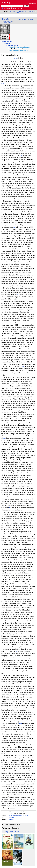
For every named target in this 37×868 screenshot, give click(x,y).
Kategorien (32, 11)
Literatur (6, 19)
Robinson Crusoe (13, 45)
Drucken (33, 16)
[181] (16, 651)
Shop (18, 13)
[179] (10, 508)
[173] (16, 58)
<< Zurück (23, 19)
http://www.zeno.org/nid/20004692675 (18, 816)
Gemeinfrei (11, 817)
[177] (24, 366)
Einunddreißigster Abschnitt (18, 51)
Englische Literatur (13, 819)
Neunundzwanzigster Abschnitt (19, 47)
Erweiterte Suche (31, 4)
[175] (15, 227)
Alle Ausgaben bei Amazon (10, 832)
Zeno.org (5, 3)
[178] (5, 438)
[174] (20, 155)
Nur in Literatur (16, 8)
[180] (11, 580)
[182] (21, 723)
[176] (19, 295)
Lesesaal (12, 11)
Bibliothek (6, 8)
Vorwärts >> (31, 19)
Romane (7, 43)
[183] (5, 795)
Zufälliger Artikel (22, 11)
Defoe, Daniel (7, 41)
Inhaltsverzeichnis (7, 21)
